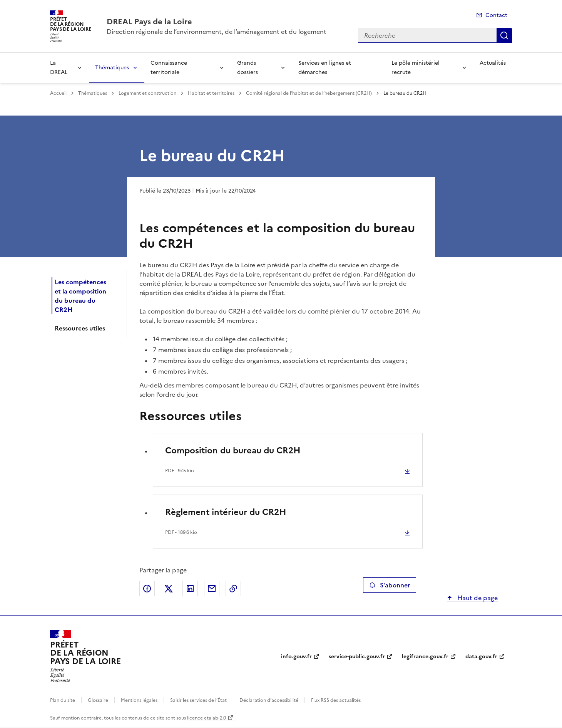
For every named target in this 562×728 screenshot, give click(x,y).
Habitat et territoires (211, 93)
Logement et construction (147, 93)
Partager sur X (169, 589)
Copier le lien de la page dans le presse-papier (233, 589)
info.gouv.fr (296, 657)
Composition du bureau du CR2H (233, 450)
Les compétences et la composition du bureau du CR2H (80, 296)
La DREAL (59, 68)
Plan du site (63, 700)
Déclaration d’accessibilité (269, 700)
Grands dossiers (248, 68)
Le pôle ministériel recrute (416, 68)
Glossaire (98, 700)
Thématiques (112, 68)
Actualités (493, 63)
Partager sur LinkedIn (190, 589)
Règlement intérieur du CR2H (226, 512)
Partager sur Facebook (147, 589)
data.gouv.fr (481, 657)
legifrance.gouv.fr (425, 657)
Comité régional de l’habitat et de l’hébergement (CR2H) (309, 93)
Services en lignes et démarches (325, 68)
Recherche (504, 35)
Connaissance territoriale (169, 68)
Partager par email (212, 589)
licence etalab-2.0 (207, 718)
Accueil (58, 93)
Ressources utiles (80, 328)
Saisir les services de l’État (198, 700)
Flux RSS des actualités (336, 700)
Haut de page (477, 598)
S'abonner (389, 585)
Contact (496, 15)
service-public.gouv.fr (357, 657)
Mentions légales (139, 700)
